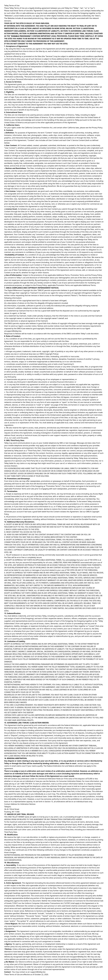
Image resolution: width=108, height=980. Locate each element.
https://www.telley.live (95, 11)
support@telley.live (14, 331)
